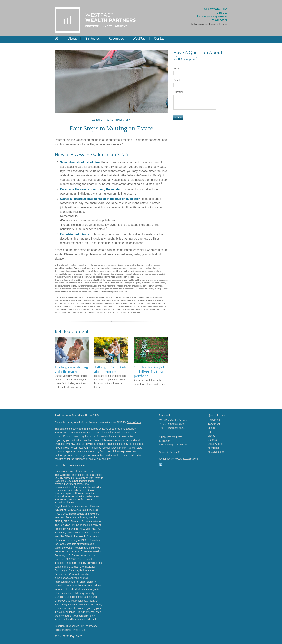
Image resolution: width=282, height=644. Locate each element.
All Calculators (216, 452)
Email (177, 80)
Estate (211, 428)
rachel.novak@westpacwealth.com (207, 24)
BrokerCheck (134, 422)
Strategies (93, 39)
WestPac (139, 39)
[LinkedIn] (160, 465)
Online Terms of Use (75, 630)
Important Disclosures (67, 626)
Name (177, 68)
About (72, 39)
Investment (214, 424)
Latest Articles (215, 444)
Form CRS (92, 416)
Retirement (214, 420)
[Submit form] (178, 118)
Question (178, 92)
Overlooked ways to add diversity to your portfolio (151, 372)
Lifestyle (212, 440)
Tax (210, 432)
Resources (116, 39)
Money (211, 436)
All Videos (213, 448)
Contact (160, 39)
